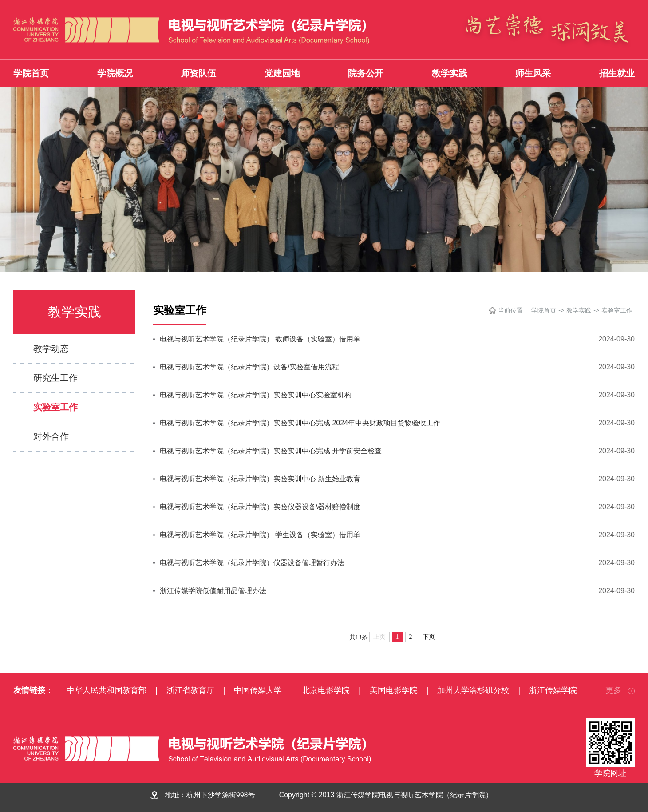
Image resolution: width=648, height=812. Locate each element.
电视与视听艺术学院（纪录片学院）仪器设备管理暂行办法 (252, 563)
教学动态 (51, 349)
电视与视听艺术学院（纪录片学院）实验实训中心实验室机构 (256, 395)
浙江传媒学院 (553, 690)
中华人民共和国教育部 (107, 690)
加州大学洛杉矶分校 (473, 690)
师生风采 (533, 73)
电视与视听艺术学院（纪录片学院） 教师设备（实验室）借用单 (260, 339)
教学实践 (450, 73)
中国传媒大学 (258, 690)
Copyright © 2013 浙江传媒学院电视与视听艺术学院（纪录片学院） (392, 795)
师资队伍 (198, 73)
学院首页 (31, 73)
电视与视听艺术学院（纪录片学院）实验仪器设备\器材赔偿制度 (260, 507)
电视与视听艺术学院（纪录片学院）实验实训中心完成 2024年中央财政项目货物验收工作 (300, 423)
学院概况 (115, 73)
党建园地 (282, 73)
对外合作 (51, 436)
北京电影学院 (326, 690)
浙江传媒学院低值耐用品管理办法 (213, 591)
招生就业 (617, 73)
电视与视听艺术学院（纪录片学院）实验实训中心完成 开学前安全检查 (271, 451)
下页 (429, 637)
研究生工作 (55, 378)
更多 (620, 690)
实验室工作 (55, 407)
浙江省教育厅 (190, 690)
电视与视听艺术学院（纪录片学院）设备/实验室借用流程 (249, 367)
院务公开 (366, 73)
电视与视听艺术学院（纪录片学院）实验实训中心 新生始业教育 (260, 479)
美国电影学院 (394, 690)
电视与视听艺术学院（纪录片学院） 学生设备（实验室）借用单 (260, 535)
